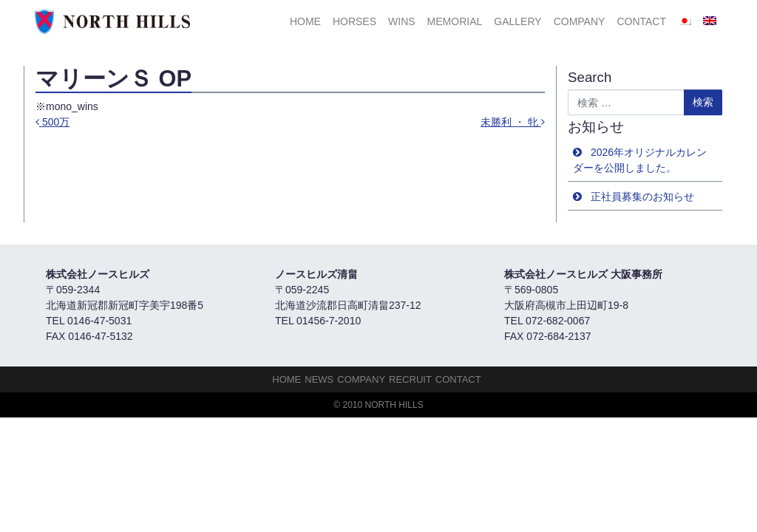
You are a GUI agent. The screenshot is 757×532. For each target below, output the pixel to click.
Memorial (455, 21)
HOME (305, 21)
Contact (641, 21)
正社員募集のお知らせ (642, 197)
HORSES (354, 21)
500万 (52, 122)
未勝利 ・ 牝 (513, 122)
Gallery (517, 21)
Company (580, 21)
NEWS (319, 379)
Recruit (410, 379)
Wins (402, 21)
